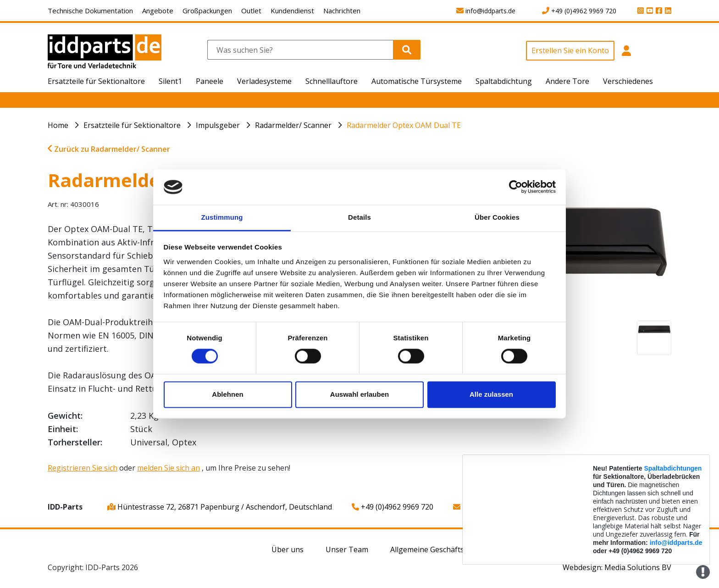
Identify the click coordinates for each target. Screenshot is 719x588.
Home (58, 125)
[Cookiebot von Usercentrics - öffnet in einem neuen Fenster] (516, 187)
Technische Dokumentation (90, 11)
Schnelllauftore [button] (332, 81)
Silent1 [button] (170, 81)
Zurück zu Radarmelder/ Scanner (109, 149)
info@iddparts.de (676, 543)
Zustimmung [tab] (222, 217)
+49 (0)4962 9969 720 (393, 507)
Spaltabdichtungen (673, 468)
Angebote (158, 11)
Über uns (288, 549)
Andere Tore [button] (567, 81)
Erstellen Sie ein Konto (570, 50)
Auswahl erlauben (359, 394)
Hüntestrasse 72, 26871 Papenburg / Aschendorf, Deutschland (220, 507)
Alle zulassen (491, 394)
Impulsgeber (218, 125)
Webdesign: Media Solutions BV (617, 567)
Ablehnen (227, 394)
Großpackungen (207, 11)
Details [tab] (359, 217)
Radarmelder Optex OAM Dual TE (404, 125)
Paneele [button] (210, 81)
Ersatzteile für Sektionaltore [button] (96, 81)
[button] (627, 56)
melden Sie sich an (169, 468)
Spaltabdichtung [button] (504, 81)
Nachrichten (342, 11)
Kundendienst (292, 11)
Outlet (251, 11)
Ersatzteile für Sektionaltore (132, 125)
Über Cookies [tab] (497, 217)
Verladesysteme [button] (264, 81)
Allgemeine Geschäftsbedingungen (450, 549)
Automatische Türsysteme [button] (417, 81)
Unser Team (347, 549)
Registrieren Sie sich (83, 468)
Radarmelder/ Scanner (293, 125)
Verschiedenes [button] (628, 81)
